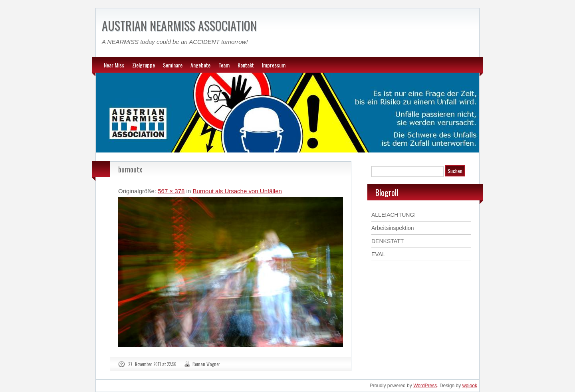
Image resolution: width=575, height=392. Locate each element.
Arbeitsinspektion (393, 228)
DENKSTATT (388, 241)
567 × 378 (171, 191)
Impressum (274, 65)
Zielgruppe (144, 65)
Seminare (173, 65)
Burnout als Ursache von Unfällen (237, 191)
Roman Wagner (206, 364)
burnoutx (130, 169)
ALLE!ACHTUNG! (394, 215)
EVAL (378, 254)
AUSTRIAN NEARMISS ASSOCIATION (179, 25)
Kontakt (246, 65)
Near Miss (114, 65)
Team (224, 65)
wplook (470, 386)
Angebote (200, 65)
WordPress (425, 386)
